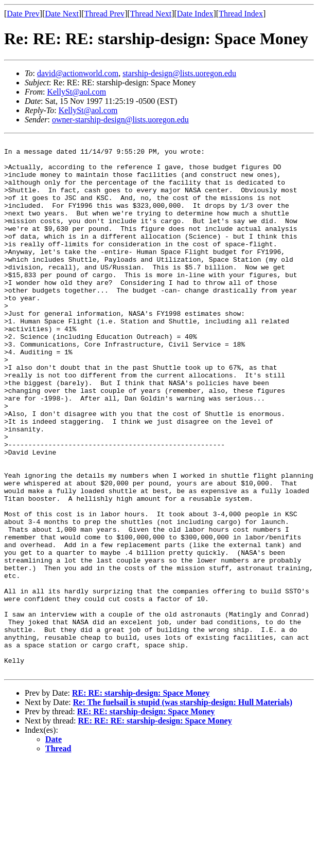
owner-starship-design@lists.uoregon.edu (120, 120)
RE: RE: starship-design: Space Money (141, 799)
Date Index (195, 14)
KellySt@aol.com (76, 92)
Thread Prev (104, 14)
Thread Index (241, 14)
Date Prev (23, 14)
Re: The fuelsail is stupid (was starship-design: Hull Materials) (183, 809)
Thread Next (151, 14)
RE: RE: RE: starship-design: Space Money (155, 827)
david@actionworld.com (78, 73)
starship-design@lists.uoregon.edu (179, 73)
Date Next (62, 14)
